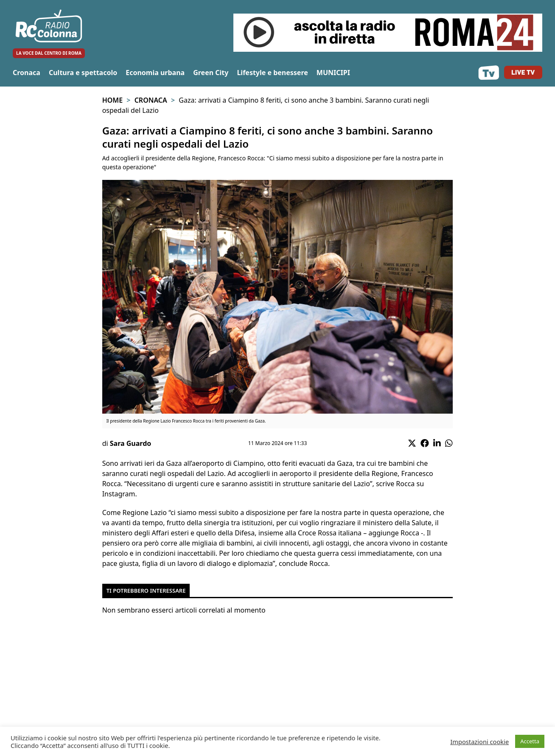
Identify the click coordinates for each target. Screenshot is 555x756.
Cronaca (27, 73)
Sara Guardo (131, 443)
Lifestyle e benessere (272, 73)
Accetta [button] (530, 741)
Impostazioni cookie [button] (479, 742)
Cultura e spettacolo (83, 73)
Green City (211, 73)
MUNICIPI (333, 73)
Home (112, 100)
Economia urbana (155, 73)
